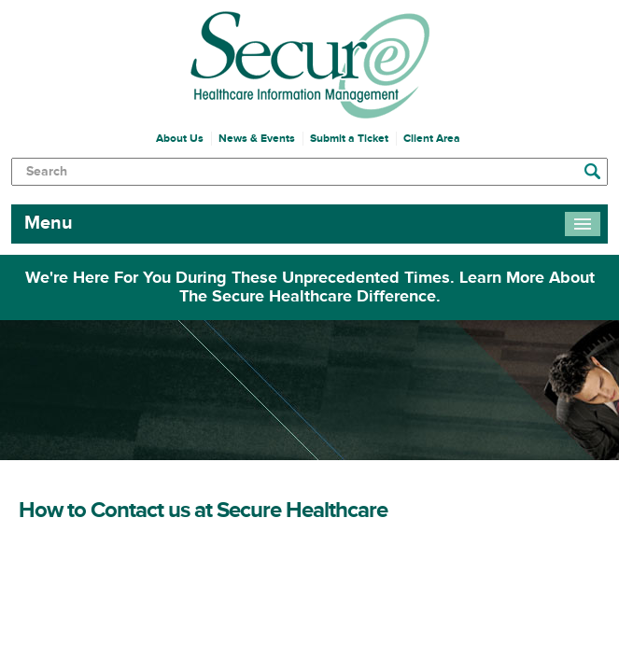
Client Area (432, 139)
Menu (49, 223)
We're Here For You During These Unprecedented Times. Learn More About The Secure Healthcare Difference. (310, 287)
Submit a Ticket (349, 139)
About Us (180, 139)
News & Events (257, 139)
